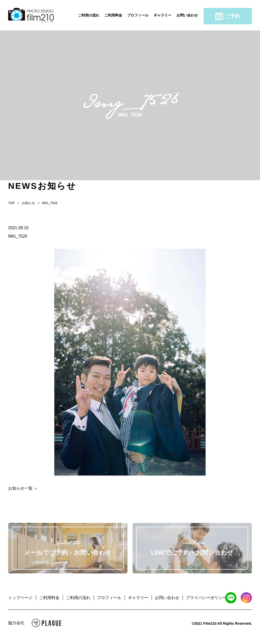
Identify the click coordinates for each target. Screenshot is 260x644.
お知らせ (28, 203)
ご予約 (228, 16)
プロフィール (138, 15)
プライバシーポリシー (206, 598)
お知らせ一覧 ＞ (23, 488)
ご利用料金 (113, 15)
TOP (12, 203)
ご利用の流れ (89, 15)
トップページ (20, 598)
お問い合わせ (187, 15)
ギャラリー (162, 15)
